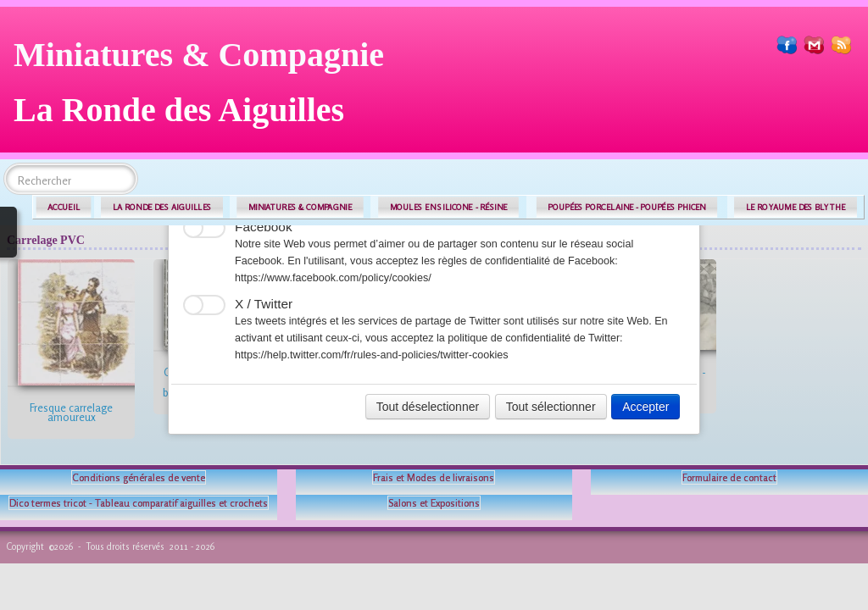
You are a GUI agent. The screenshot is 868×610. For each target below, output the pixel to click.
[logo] (205, 89)
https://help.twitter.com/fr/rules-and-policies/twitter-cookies (372, 355)
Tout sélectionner (551, 407)
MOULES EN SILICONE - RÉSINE (449, 207)
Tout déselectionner (428, 407)
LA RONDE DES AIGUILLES (162, 207)
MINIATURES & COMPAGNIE (300, 207)
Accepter (645, 407)
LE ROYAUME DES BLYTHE (796, 207)
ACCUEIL (64, 207)
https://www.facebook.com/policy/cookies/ (333, 278)
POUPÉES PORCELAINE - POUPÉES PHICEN (626, 207)
